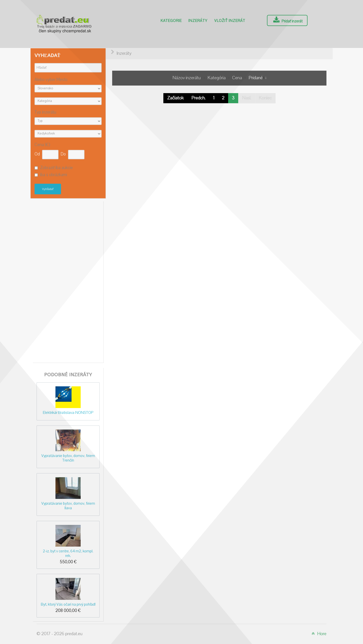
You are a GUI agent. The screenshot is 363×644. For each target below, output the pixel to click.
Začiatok (175, 98)
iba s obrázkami (54, 175)
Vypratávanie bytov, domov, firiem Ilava (68, 506)
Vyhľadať (48, 189)
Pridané (256, 78)
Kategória (217, 78)
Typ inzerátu (45, 112)
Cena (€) (42, 145)
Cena (238, 78)
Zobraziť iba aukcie (56, 168)
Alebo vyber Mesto (51, 80)
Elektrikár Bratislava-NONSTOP (68, 413)
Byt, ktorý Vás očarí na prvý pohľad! (68, 604)
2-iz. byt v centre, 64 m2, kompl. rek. (68, 553)
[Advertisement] (68, 281)
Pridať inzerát (287, 20)
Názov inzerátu (187, 78)
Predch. (198, 98)
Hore (318, 634)
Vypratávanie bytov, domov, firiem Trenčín (68, 458)
